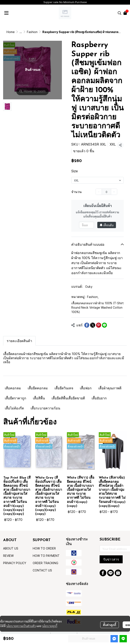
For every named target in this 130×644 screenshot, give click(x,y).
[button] (120, 13)
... (21, 32)
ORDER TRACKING (45, 563)
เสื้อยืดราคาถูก (16, 398)
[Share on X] (93, 325)
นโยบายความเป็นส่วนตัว (21, 626)
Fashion (32, 32)
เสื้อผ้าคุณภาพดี (110, 388)
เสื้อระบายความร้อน (45, 408)
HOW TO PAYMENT (46, 556)
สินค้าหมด (89, 638)
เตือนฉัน (107, 225)
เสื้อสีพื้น (39, 398)
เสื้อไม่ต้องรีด (14, 408)
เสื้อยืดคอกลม (38, 388)
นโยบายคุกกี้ (50, 626)
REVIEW (8, 556)
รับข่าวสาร (111, 559)
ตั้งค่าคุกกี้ (110, 625)
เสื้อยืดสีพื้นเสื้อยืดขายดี (68, 398)
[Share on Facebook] (87, 325)
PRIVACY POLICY (15, 563)
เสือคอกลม (13, 388)
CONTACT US (42, 570)
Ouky (89, 287)
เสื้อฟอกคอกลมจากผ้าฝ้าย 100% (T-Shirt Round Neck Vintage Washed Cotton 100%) (97, 307)
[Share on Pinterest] (99, 325)
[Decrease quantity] (99, 192)
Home (11, 32)
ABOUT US (11, 548)
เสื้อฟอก (86, 388)
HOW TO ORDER (44, 548)
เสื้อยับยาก (99, 398)
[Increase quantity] (114, 192)
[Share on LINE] (104, 325)
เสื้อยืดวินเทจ (64, 388)
